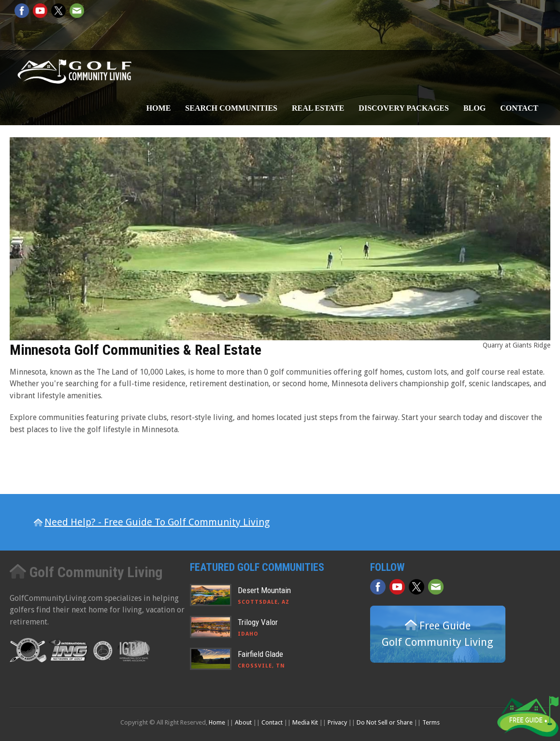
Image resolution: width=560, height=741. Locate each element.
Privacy (337, 722)
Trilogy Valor (258, 622)
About (243, 722)
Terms (431, 722)
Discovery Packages (404, 108)
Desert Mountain (264, 590)
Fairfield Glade (260, 654)
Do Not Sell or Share (385, 722)
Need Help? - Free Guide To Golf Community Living (157, 522)
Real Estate (318, 108)
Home (159, 108)
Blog (474, 108)
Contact (519, 108)
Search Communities (231, 108)
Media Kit (305, 722)
